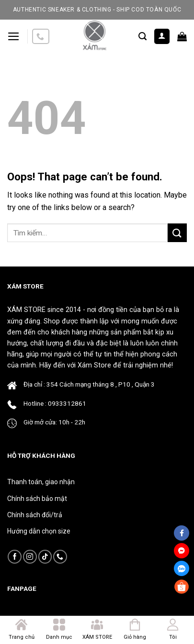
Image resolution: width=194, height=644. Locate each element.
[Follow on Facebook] (15, 557)
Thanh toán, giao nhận (41, 482)
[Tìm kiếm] (143, 36)
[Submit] (177, 233)
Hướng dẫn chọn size (39, 531)
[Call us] (41, 37)
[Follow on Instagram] (30, 557)
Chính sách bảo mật (37, 499)
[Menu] (14, 36)
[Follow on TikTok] (45, 557)
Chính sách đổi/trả (35, 515)
